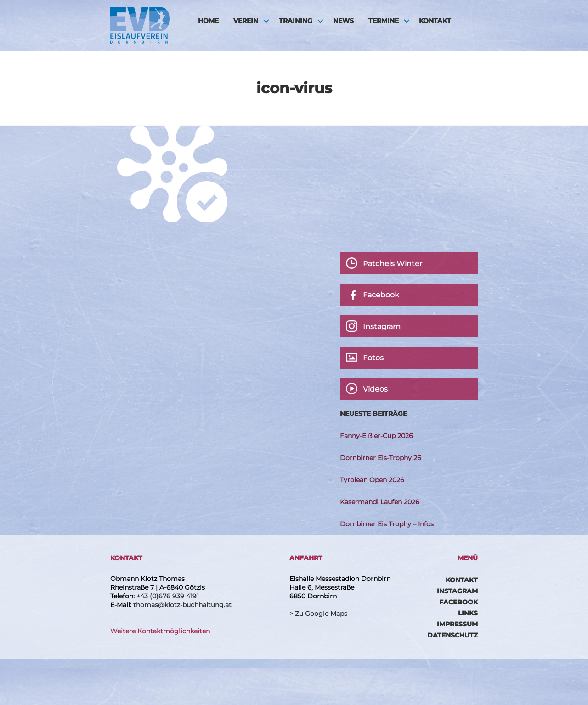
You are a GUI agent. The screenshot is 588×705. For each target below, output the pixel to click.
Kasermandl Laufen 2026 (380, 502)
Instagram (457, 591)
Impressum (457, 624)
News (343, 21)
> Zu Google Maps (318, 614)
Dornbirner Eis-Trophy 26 (381, 458)
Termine (384, 21)
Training (296, 21)
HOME (208, 21)
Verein (246, 21)
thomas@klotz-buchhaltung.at (182, 605)
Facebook (458, 602)
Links (468, 613)
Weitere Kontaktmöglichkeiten (160, 631)
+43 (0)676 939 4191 (168, 596)
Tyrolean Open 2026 (372, 480)
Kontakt (435, 21)
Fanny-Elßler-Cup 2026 (376, 436)
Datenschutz (452, 635)
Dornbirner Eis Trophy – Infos (387, 524)
